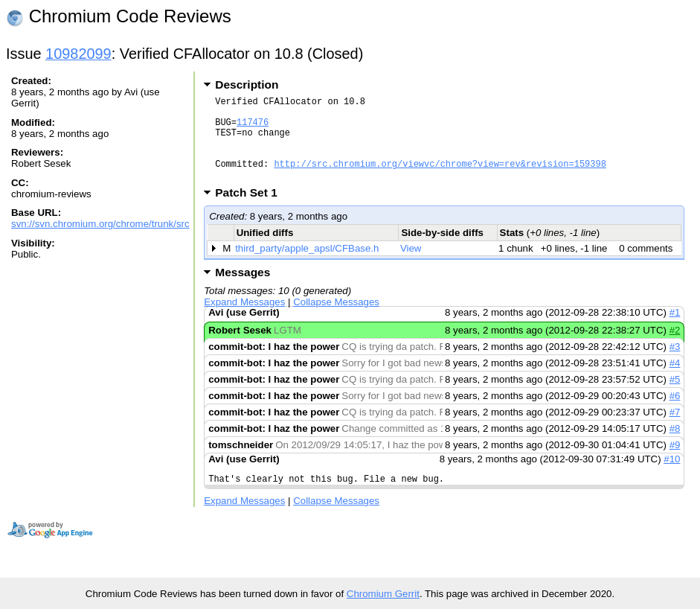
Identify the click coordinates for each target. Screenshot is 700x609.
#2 (675, 348)
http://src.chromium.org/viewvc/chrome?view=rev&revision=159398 (440, 179)
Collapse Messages (336, 320)
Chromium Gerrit (383, 594)
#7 (675, 430)
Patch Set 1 (251, 210)
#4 (675, 381)
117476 (253, 128)
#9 (675, 463)
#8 (675, 446)
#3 (675, 364)
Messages (243, 290)
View (411, 266)
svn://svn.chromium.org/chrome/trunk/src (100, 224)
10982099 (78, 54)
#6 (675, 414)
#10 (672, 477)
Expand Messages (244, 320)
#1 (675, 330)
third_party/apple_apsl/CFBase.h (307, 266)
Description (247, 85)
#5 (675, 397)
